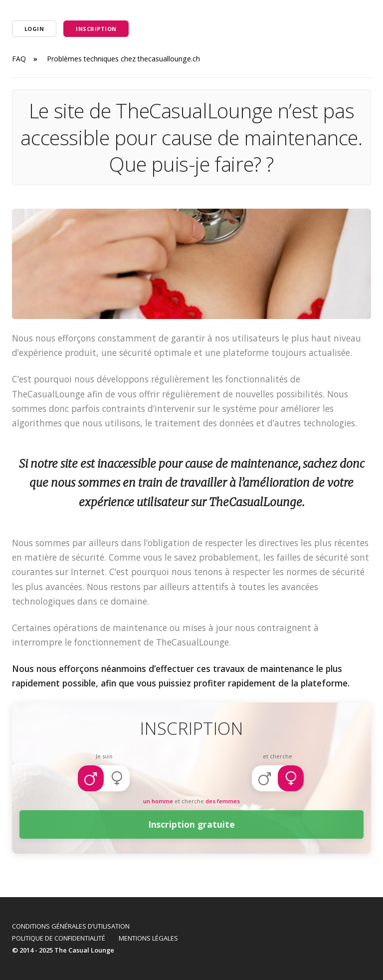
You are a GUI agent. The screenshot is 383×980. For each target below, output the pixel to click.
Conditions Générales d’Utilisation (71, 926)
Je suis (104, 756)
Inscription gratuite (192, 825)
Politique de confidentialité (59, 938)
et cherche (278, 756)
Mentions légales (148, 938)
